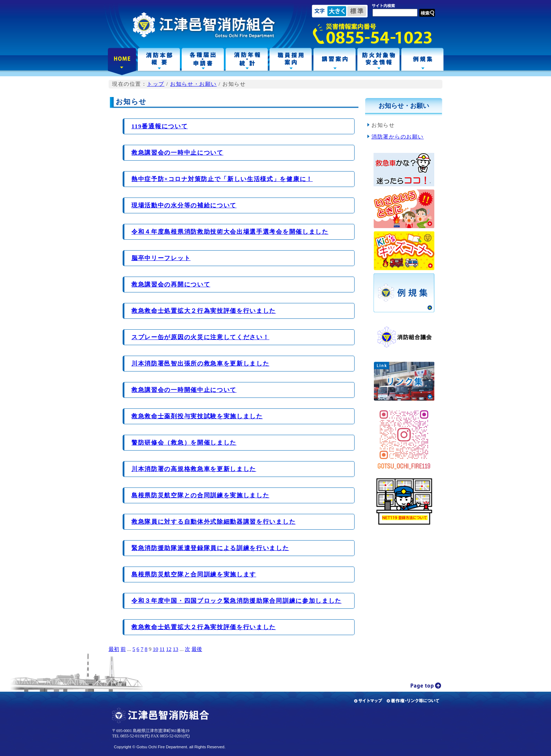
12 (169, 649)
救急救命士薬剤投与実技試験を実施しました (197, 416)
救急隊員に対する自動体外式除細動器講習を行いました (213, 522)
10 (155, 649)
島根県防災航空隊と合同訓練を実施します (194, 574)
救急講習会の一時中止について (177, 153)
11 (162, 649)
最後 (197, 649)
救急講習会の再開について (171, 285)
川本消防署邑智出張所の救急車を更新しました (200, 364)
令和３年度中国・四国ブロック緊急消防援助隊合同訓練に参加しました (236, 601)
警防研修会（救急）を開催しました (184, 443)
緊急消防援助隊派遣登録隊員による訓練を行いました (210, 548)
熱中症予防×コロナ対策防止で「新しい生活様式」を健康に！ (222, 179)
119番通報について (160, 126)
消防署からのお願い (398, 137)
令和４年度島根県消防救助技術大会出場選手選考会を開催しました (230, 232)
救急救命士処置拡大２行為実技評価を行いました (204, 311)
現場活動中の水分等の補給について (184, 205)
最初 (114, 649)
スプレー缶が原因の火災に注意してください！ (200, 337)
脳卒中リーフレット (161, 258)
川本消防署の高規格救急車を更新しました (194, 469)
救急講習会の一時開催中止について (184, 390)
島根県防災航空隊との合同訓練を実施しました (200, 495)
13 (176, 649)
